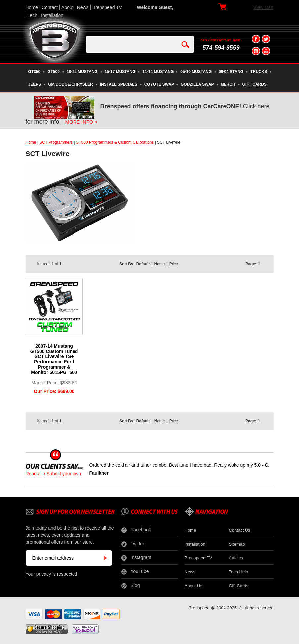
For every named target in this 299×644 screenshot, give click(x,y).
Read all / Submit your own (53, 474)
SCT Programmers (56, 142)
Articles (236, 558)
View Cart (263, 7)
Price (174, 264)
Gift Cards (239, 586)
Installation (52, 15)
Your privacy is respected (52, 574)
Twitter (133, 544)
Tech (33, 15)
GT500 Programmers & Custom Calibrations (115, 142)
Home (32, 7)
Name (159, 264)
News (83, 7)
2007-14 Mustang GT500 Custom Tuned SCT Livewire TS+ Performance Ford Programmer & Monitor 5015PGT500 (54, 359)
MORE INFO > (81, 122)
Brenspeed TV (107, 7)
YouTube (135, 572)
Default (143, 264)
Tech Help (239, 572)
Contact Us (240, 530)
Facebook (136, 530)
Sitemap (237, 544)
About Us (194, 586)
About (67, 7)
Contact (50, 7)
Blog (131, 586)
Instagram (136, 558)
